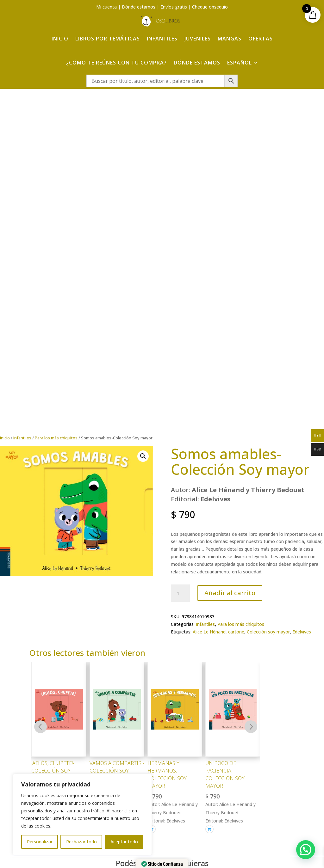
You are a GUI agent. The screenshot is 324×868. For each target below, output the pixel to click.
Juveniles (198, 39)
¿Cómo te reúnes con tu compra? (116, 63)
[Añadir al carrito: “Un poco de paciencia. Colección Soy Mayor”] (209, 517)
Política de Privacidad (273, 766)
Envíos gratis (174, 7)
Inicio (60, 39)
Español (240, 63)
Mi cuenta (106, 7)
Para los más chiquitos (56, 125)
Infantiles (162, 39)
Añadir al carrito (230, 280)
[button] (143, 144)
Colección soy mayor (268, 319)
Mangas (230, 39)
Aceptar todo (124, 842)
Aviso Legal (273, 754)
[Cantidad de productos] (180, 281)
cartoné (236, 319)
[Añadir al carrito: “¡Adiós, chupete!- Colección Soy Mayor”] (35, 509)
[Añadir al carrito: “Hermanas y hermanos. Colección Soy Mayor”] (152, 517)
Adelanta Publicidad (245, 853)
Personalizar (40, 842)
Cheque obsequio (210, 7)
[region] (82, 815)
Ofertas (261, 39)
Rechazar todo (81, 842)
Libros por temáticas (108, 39)
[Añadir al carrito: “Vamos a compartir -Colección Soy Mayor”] (94, 509)
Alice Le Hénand (209, 319)
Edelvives (302, 319)
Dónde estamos (139, 7)
